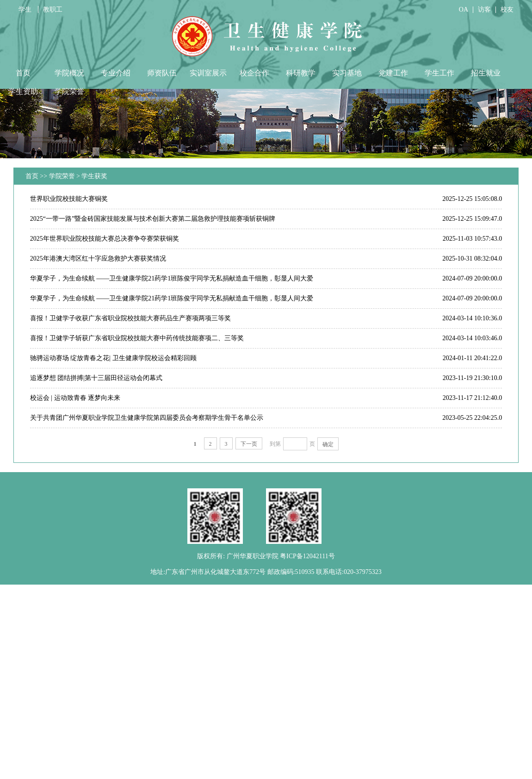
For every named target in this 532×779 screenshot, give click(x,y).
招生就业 (486, 73)
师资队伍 (162, 73)
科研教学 (301, 73)
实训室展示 (208, 73)
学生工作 (439, 73)
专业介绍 (116, 73)
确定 (328, 444)
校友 (507, 9)
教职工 (53, 9)
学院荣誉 (69, 91)
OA (464, 9)
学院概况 (69, 73)
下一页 (249, 444)
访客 (484, 9)
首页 (23, 73)
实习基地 (347, 73)
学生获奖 (94, 176)
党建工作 (393, 73)
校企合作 (254, 73)
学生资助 (23, 91)
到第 (275, 444)
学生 (26, 9)
